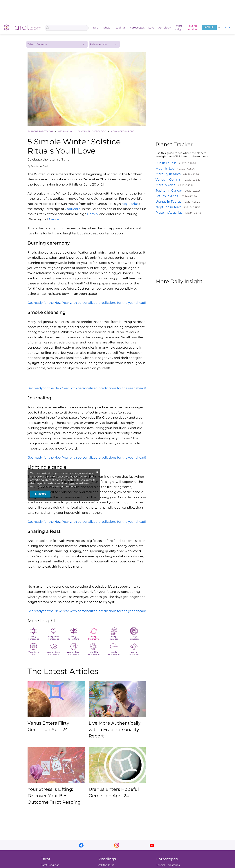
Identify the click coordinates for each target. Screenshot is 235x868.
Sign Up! (209, 27)
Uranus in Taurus (168, 202)
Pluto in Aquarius (169, 213)
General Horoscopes (168, 865)
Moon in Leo (165, 168)
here (72, 483)
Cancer (55, 219)
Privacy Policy (49, 486)
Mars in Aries (165, 185)
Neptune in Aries (168, 207)
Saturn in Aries (167, 196)
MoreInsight (179, 28)
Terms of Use (71, 486)
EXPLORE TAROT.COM (40, 131)
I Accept (40, 494)
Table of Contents (37, 44)
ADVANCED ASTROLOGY (92, 131)
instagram (117, 845)
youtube (152, 845)
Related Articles (99, 44)
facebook (81, 845)
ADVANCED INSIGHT (123, 131)
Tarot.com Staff (40, 166)
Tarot (96, 28)
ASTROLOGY (65, 131)
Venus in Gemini (168, 179)
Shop (107, 28)
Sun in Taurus (166, 163)
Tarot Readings (50, 865)
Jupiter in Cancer (169, 190)
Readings (120, 28)
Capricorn (73, 209)
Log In (226, 27)
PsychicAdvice (192, 28)
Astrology (165, 28)
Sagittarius (130, 204)
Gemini (93, 214)
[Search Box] (67, 28)
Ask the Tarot (106, 865)
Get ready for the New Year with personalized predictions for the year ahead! (87, 303)
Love (151, 28)
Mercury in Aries (168, 174)
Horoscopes (137, 28)
